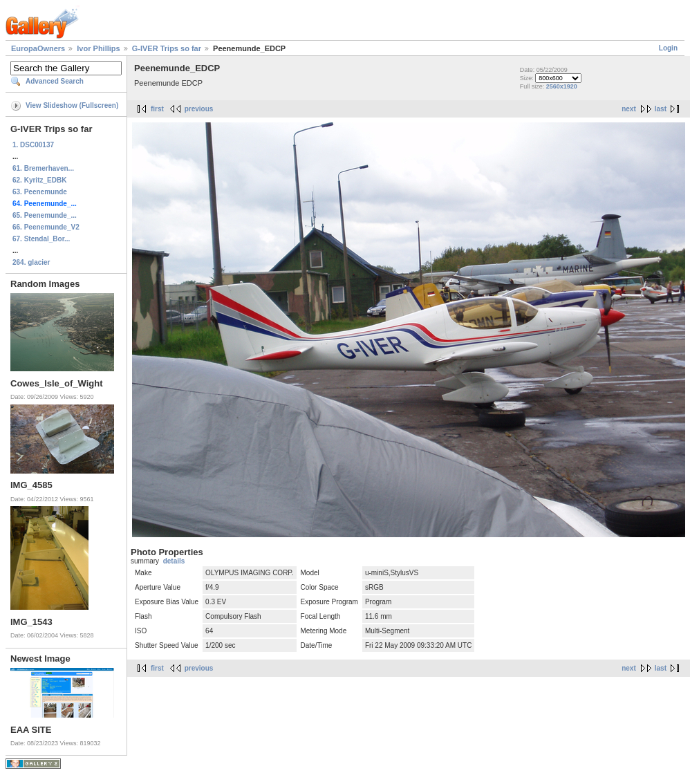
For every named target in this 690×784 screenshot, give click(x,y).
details (174, 561)
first (157, 109)
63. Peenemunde (40, 192)
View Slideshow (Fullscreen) (72, 105)
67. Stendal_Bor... (41, 239)
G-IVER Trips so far (167, 48)
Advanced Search (55, 81)
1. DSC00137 (33, 145)
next (629, 109)
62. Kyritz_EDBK (39, 180)
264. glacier (31, 262)
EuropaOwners (38, 48)
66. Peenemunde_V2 (46, 227)
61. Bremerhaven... (43, 168)
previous (199, 109)
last (661, 109)
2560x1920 (562, 86)
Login (668, 48)
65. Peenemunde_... (45, 215)
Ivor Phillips (98, 48)
